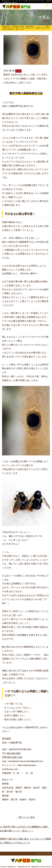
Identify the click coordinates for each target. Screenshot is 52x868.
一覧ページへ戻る (26, 817)
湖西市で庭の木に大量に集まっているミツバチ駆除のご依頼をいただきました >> (26, 841)
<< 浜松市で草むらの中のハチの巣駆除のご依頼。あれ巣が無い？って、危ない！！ (25, 829)
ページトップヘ (44, 854)
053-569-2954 (14, 753)
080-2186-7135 (15, 757)
